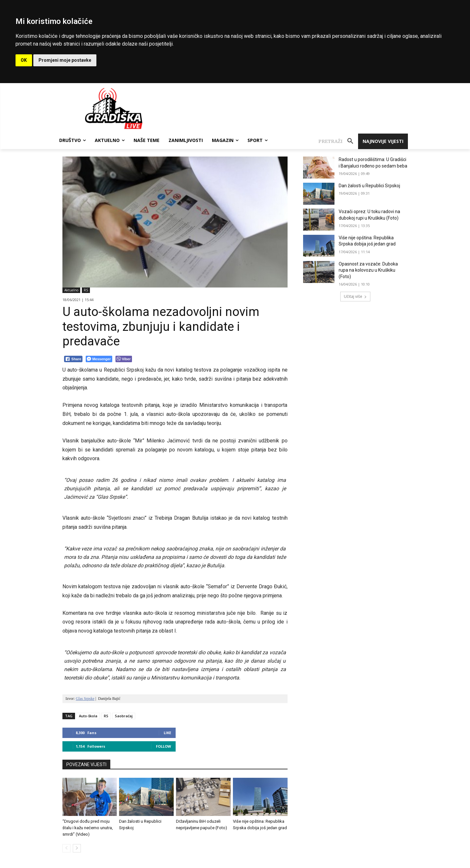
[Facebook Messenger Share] (99, 359)
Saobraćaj (124, 716)
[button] (338, 141)
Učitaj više (355, 296)
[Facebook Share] (73, 359)
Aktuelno (71, 290)
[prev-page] (66, 848)
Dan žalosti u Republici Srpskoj (369, 186)
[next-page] (77, 848)
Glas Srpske (85, 699)
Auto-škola (88, 716)
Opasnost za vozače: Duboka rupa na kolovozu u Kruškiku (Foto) (368, 270)
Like (167, 733)
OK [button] (24, 60)
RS (86, 290)
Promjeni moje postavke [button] (65, 60)
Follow (164, 746)
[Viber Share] (124, 359)
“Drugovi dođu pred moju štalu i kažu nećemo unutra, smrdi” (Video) (88, 828)
